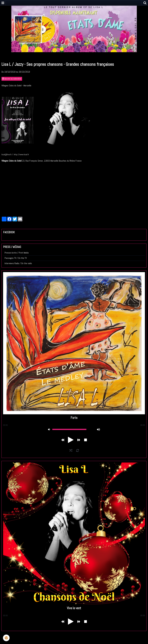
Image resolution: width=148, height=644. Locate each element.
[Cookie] (6, 638)
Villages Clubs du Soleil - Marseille (16, 86)
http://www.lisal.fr (21, 154)
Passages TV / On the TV (16, 258)
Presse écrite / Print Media (17, 253)
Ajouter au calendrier (12, 79)
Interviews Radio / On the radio (18, 263)
